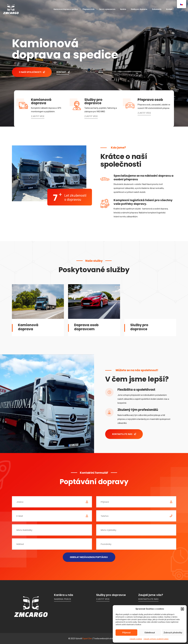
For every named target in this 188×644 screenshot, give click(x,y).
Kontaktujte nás (124, 434)
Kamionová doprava (28, 327)
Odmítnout (150, 633)
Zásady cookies (136, 639)
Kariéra (123, 9)
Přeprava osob (88, 9)
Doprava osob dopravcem (86, 327)
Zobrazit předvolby (173, 633)
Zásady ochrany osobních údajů (156, 639)
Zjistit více (38, 116)
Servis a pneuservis (107, 9)
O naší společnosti (32, 72)
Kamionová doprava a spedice (66, 9)
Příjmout (126, 633)
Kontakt (169, 9)
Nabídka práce (63, 599)
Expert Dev (87, 639)
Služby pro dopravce (139, 9)
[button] (182, 609)
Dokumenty (157, 9)
